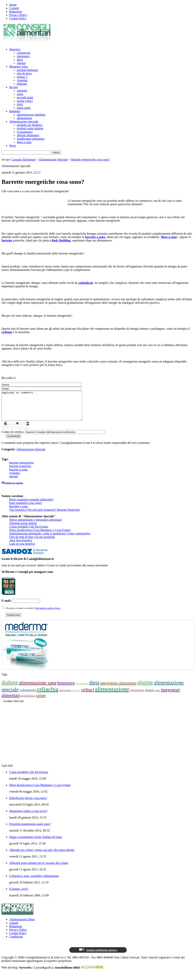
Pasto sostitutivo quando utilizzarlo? (31, 505)
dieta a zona (24, 142)
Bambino (15, 111)
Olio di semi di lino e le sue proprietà (32, 543)
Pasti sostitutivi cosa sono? (26, 509)
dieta (20, 60)
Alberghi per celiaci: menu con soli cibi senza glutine (42, 856)
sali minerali (82, 689)
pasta (20, 94)
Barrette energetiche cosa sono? (90, 159)
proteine (76, 696)
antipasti (22, 91)
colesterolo (24, 53)
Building (65, 240)
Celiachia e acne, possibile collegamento (34, 882)
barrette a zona (95, 237)
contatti (14, 929)
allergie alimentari (28, 135)
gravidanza (28, 701)
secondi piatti (25, 97)
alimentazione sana (38, 688)
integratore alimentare (118, 689)
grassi (150, 696)
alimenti (22, 84)
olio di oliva (24, 73)
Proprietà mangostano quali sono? (30, 830)
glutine (145, 688)
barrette (7, 240)
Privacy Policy (18, 15)
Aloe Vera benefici (21, 546)
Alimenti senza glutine (23, 529)
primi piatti (24, 108)
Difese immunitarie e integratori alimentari (36, 525)
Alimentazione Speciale (24, 121)
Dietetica (15, 49)
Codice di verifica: (13, 438)
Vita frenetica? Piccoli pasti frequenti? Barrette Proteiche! (45, 515)
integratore (137, 696)
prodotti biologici (28, 70)
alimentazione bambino (31, 115)
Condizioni (16, 942)
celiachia (47, 695)
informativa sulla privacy (48, 614)
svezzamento (25, 132)
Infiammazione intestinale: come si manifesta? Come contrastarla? (50, 539)
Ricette (13, 87)
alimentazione (112, 695)
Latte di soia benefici (22, 549)
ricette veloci (25, 101)
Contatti (14, 8)
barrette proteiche (20, 472)
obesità (21, 63)
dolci (20, 104)
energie (14, 482)
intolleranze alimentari (31, 139)
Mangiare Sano (18, 67)
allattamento (24, 118)
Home (13, 5)
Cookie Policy (18, 18)
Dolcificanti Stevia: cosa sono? (28, 804)
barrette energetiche (21, 468)
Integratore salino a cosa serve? (28, 817)
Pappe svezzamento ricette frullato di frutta (36, 843)
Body (56, 240)
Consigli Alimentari (23, 159)
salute (41, 701)
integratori (23, 56)
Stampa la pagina (13, 489)
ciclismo (7, 332)
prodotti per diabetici (30, 125)
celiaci (88, 695)
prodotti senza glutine (30, 128)
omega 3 (22, 77)
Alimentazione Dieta (22, 925)
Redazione (16, 12)
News (13, 146)
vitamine (22, 80)
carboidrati (85, 283)
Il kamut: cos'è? (19, 895)
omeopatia (65, 696)
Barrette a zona (18, 512)
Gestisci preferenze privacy (98, 956)
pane (157, 696)
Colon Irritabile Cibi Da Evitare (29, 532)
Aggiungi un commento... (47, 408)
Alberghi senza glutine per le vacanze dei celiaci (39, 869)
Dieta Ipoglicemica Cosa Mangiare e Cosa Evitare (40, 536)
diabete (10, 688)
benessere (66, 689)
